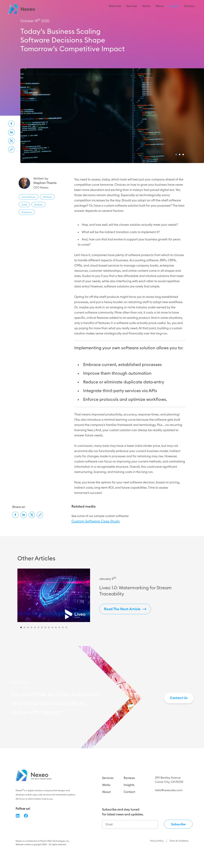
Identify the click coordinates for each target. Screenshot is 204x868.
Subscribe (178, 843)
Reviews (129, 796)
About (160, 9)
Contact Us (179, 716)
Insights (174, 9)
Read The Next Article (125, 627)
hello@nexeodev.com (169, 809)
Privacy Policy (157, 859)
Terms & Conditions (179, 859)
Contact (189, 9)
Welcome (115, 9)
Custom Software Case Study (96, 540)
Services (132, 9)
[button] (176, 173)
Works (146, 9)
